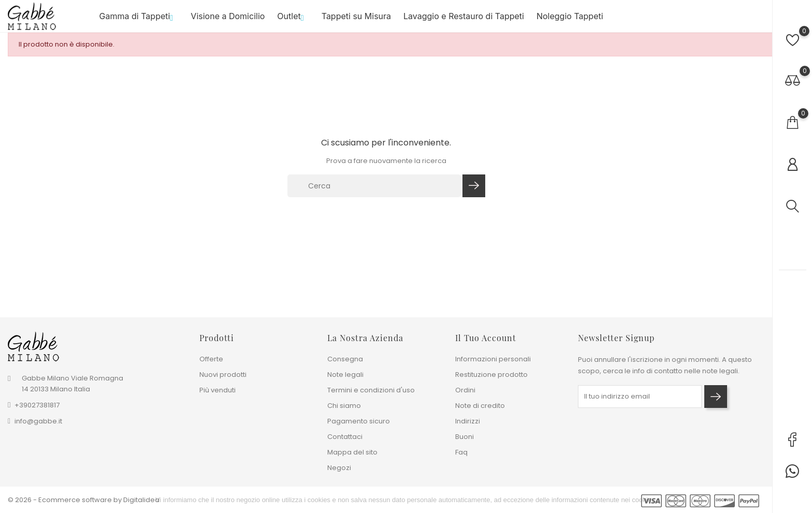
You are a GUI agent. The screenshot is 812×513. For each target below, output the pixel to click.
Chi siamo (344, 406)
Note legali (345, 375)
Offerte (211, 359)
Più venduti (218, 390)
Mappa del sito (352, 452)
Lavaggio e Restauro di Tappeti (464, 20)
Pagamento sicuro (359, 421)
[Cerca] (374, 194)
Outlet (293, 20)
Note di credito (480, 406)
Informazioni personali (493, 359)
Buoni (465, 437)
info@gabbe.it (38, 422)
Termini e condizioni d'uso (371, 390)
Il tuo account (486, 338)
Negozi (339, 468)
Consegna (345, 359)
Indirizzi (468, 421)
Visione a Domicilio (228, 20)
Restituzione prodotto (491, 375)
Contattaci (345, 437)
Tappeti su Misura (356, 20)
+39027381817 (37, 406)
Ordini (465, 390)
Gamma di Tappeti (139, 20)
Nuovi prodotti (223, 375)
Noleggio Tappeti (570, 20)
